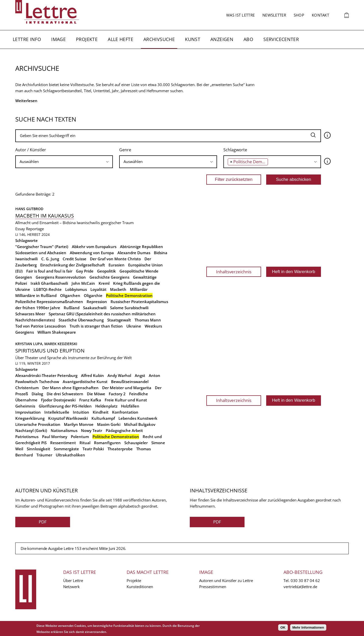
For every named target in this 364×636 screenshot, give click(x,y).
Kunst (193, 39)
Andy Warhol (119, 375)
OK (283, 627)
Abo (248, 39)
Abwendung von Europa (92, 253)
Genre (125, 150)
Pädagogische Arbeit (124, 430)
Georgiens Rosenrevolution (61, 277)
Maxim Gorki (109, 424)
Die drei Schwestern (65, 394)
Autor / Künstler (31, 150)
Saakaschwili (95, 308)
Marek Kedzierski (61, 344)
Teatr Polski (93, 449)
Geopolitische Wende (139, 271)
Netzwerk (71, 587)
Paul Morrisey (55, 437)
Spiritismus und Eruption (50, 351)
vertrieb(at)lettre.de (300, 587)
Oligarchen (70, 295)
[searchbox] (64, 162)
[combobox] (64, 162)
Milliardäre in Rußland (36, 295)
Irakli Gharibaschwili (49, 283)
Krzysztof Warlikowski (68, 418)
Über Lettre (73, 580)
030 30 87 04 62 (305, 580)
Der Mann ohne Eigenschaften (70, 388)
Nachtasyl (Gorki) (31, 430)
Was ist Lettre (240, 15)
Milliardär (139, 289)
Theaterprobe (120, 449)
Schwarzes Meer (30, 314)
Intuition (81, 412)
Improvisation (28, 412)
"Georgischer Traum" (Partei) (42, 247)
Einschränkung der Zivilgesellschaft (73, 265)
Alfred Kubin (92, 375)
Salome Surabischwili (129, 308)
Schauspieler (136, 443)
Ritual (85, 443)
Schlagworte (235, 150)
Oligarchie (93, 295)
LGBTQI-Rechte (48, 289)
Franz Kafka (90, 400)
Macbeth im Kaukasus (45, 216)
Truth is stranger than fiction (96, 326)
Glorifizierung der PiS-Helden (65, 406)
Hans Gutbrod (29, 209)
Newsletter (274, 15)
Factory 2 (117, 394)
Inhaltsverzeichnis (234, 272)
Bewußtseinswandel (130, 382)
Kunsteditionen (140, 587)
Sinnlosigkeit (38, 449)
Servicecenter (281, 39)
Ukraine (134, 326)
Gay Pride (85, 271)
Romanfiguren (107, 443)
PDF (43, 522)
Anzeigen (222, 39)
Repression (97, 302)
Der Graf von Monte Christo (115, 259)
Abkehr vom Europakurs (94, 247)
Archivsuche (159, 39)
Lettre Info (27, 39)
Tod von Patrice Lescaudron (41, 326)
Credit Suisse (75, 259)
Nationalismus (64, 430)
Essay (20, 229)
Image (58, 39)
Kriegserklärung (30, 418)
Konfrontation (125, 412)
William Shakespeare (57, 332)
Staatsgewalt (119, 320)
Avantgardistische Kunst (85, 382)
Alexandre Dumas (134, 253)
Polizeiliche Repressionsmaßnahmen (49, 302)
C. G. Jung (50, 259)
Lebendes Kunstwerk (138, 418)
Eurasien (117, 265)
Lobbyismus (76, 289)
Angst (140, 375)
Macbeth (118, 289)
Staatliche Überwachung (81, 320)
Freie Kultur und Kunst (126, 400)
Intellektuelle (57, 412)
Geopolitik (106, 271)
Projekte (87, 39)
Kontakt (320, 15)
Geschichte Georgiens (109, 277)
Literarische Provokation (38, 424)
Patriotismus (27, 437)
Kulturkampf (103, 418)
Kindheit (101, 412)
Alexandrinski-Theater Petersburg (46, 375)
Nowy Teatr (92, 430)
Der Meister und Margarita (127, 388)
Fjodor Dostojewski (58, 400)
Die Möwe (96, 394)
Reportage (35, 229)
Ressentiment (63, 443)
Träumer (44, 455)
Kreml (104, 283)
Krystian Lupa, (30, 344)
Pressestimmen (213, 587)
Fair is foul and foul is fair (49, 271)
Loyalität (98, 289)
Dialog (37, 394)
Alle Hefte (120, 39)
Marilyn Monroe (79, 424)
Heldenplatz (106, 406)
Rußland (72, 308)
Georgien (24, 277)
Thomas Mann (148, 320)
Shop (299, 15)
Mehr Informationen (308, 627)
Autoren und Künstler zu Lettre (226, 580)
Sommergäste (66, 449)
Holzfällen (130, 406)
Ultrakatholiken (70, 455)
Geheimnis (25, 406)
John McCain (83, 283)
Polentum (80, 437)
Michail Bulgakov (140, 424)
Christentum (27, 388)
